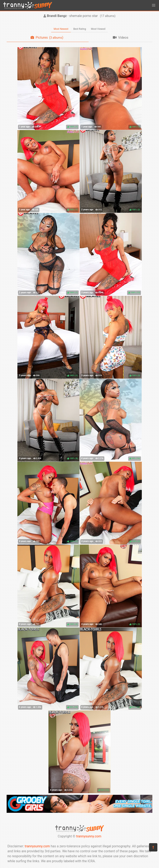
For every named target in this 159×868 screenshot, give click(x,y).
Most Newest (61, 29)
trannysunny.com (89, 836)
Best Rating (80, 29)
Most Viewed (98, 29)
